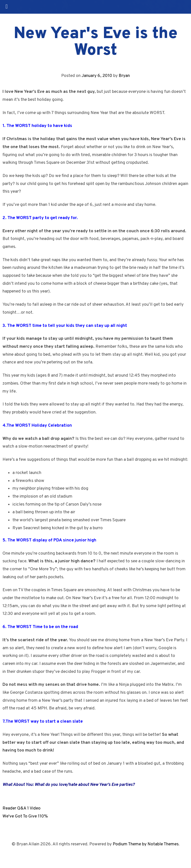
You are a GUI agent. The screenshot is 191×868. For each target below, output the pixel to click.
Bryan (124, 76)
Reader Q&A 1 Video (22, 808)
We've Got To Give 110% (25, 816)
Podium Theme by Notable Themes (146, 844)
